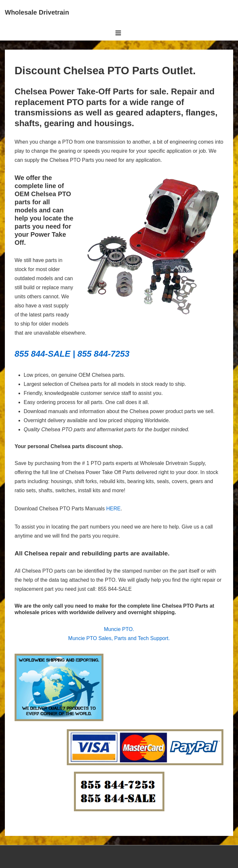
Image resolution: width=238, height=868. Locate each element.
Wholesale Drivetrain (37, 12)
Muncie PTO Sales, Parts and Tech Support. (119, 638)
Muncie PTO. (119, 629)
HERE (113, 509)
